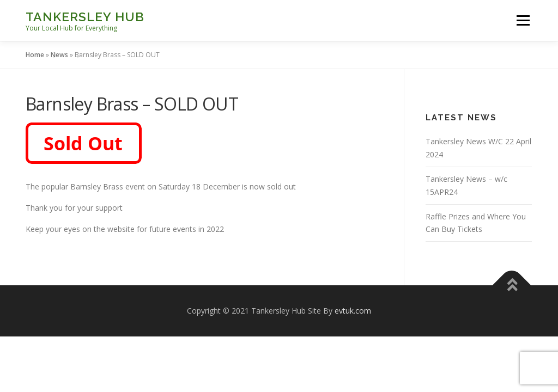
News (59, 55)
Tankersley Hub (85, 17)
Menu (523, 20)
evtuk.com (353, 311)
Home (35, 55)
